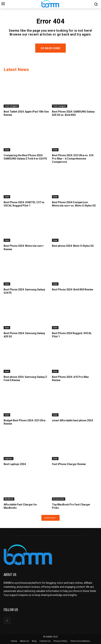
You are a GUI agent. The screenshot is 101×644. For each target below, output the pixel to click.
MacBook (9, 499)
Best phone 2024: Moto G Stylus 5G (73, 246)
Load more (50, 518)
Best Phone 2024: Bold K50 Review (72, 289)
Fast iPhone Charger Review (69, 464)
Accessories (59, 499)
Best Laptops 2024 (15, 464)
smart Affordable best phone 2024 (72, 420)
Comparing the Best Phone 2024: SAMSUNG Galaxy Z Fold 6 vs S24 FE (25, 157)
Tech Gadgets (11, 106)
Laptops (9, 458)
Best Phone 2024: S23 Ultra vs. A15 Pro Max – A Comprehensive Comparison (73, 159)
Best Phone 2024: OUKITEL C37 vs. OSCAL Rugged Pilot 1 (24, 204)
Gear (7, 150)
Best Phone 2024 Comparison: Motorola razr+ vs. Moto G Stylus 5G (74, 204)
